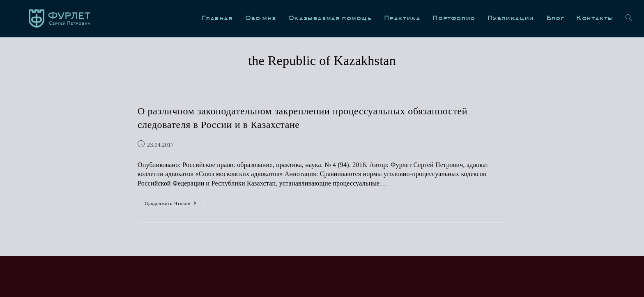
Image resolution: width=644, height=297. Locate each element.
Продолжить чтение (174, 201)
